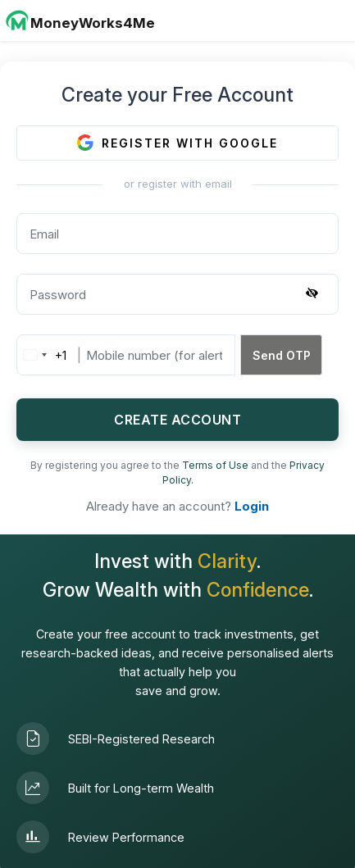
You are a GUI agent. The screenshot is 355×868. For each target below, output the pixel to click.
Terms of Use (216, 465)
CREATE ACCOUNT (177, 420)
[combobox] (42, 355)
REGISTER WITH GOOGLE (177, 143)
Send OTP (282, 355)
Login (252, 506)
